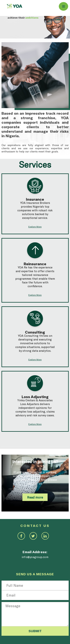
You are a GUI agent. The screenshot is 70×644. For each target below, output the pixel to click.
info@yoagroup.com (35, 557)
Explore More (35, 227)
